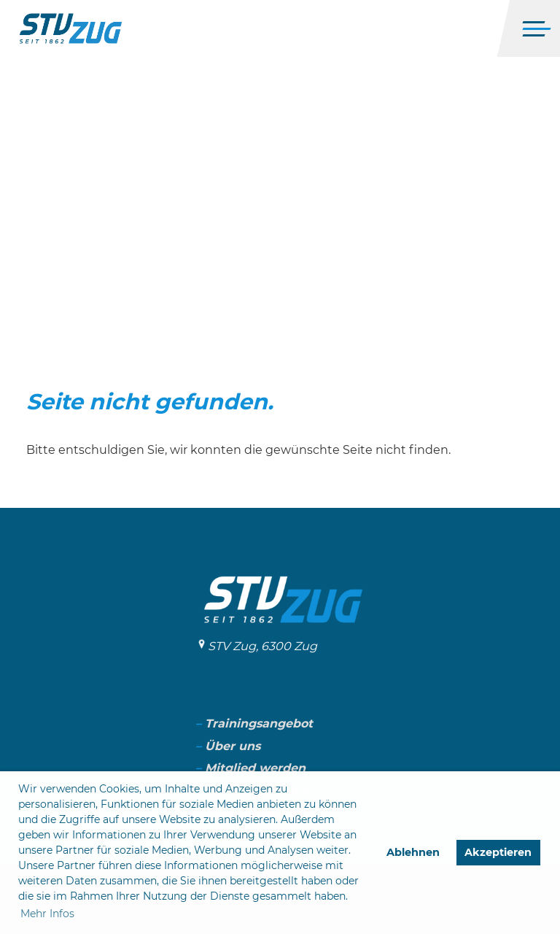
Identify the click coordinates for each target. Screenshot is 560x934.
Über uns (233, 746)
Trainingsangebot (259, 723)
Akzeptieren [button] (498, 852)
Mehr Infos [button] (47, 914)
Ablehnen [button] (413, 852)
